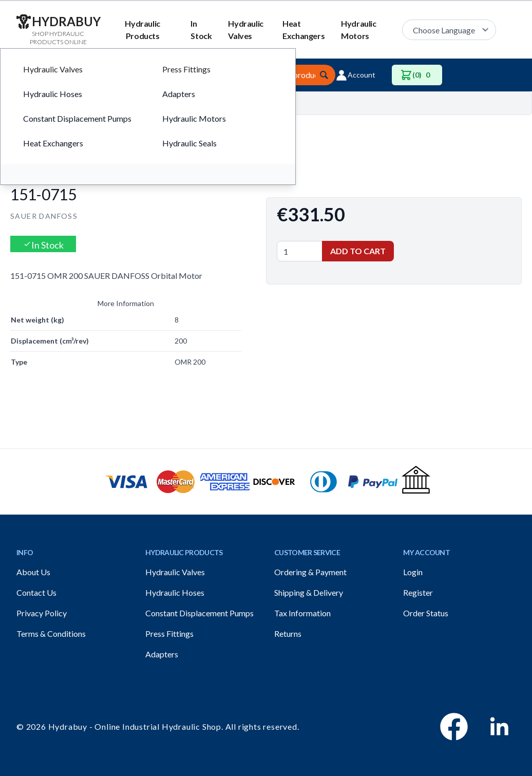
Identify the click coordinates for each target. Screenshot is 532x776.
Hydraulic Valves (245, 30)
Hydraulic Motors (358, 30)
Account (355, 75)
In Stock (201, 30)
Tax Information (302, 613)
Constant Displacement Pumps (199, 613)
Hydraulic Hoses (175, 592)
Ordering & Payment (310, 572)
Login (413, 572)
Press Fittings (169, 633)
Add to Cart (358, 251)
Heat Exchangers (303, 30)
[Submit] (324, 75)
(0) (417, 75)
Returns (288, 633)
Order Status (426, 613)
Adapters (162, 654)
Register (418, 592)
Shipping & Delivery (309, 592)
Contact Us (36, 592)
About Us (33, 572)
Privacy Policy (42, 613)
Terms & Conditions (51, 633)
